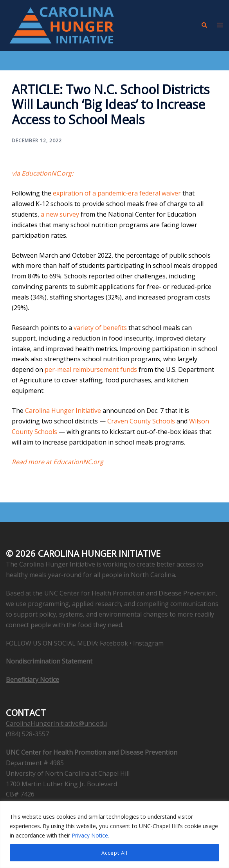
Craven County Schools (141, 421)
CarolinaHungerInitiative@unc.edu (56, 723)
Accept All (114, 853)
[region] (114, 835)
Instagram (148, 643)
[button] (204, 25)
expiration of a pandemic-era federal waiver (117, 193)
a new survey (60, 214)
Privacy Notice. (90, 835)
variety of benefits (100, 328)
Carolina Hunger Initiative (63, 411)
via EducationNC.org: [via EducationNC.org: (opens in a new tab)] (42, 173)
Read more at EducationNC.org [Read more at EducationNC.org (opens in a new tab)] (58, 462)
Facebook (114, 643)
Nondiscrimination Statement (49, 661)
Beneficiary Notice (32, 680)
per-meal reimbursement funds (91, 369)
